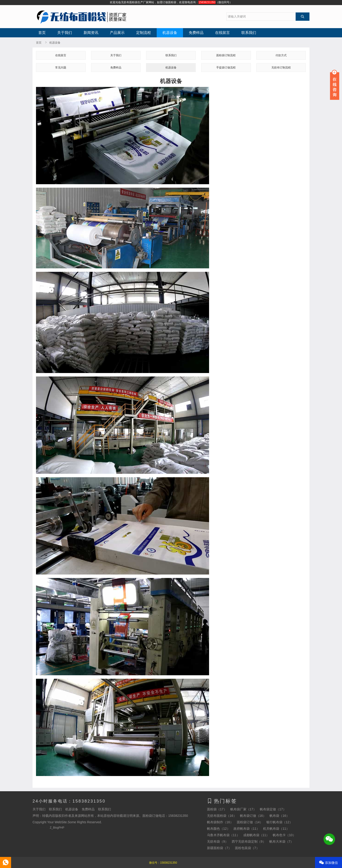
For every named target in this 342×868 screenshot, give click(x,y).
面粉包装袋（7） (247, 848)
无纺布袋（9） (218, 841)
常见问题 (61, 68)
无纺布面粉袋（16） (222, 816)
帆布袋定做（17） (273, 809)
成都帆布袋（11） (256, 835)
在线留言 (222, 33)
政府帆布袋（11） (247, 829)
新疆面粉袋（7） (219, 848)
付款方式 (281, 55)
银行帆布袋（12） (279, 822)
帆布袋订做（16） (253, 816)
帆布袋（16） (279, 816)
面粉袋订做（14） (250, 822)
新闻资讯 (91, 33)
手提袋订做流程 (226, 68)
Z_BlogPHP (57, 828)
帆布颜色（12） (219, 829)
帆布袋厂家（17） (243, 809)
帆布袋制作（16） (220, 822)
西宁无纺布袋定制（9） (249, 841)
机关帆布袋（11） (276, 829)
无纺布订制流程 (281, 68)
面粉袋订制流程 (226, 55)
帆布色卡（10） (284, 835)
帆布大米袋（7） (282, 841)
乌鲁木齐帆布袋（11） (223, 835)
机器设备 (170, 33)
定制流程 (144, 33)
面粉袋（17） (217, 809)
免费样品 (196, 33)
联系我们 (249, 33)
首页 (42, 33)
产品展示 (117, 33)
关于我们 (65, 33)
